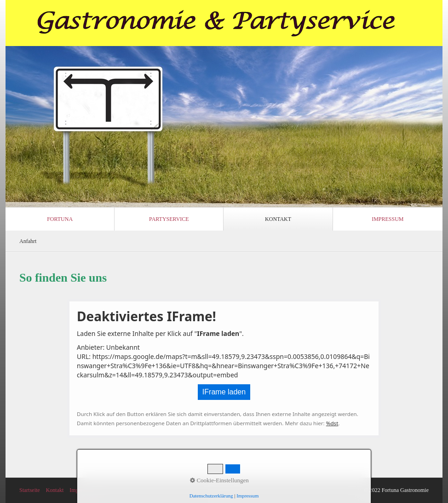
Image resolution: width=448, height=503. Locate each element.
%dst (332, 423)
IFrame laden (224, 392)
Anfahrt (28, 241)
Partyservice (169, 219)
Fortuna (60, 219)
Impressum (388, 219)
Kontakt (278, 219)
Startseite (30, 490)
